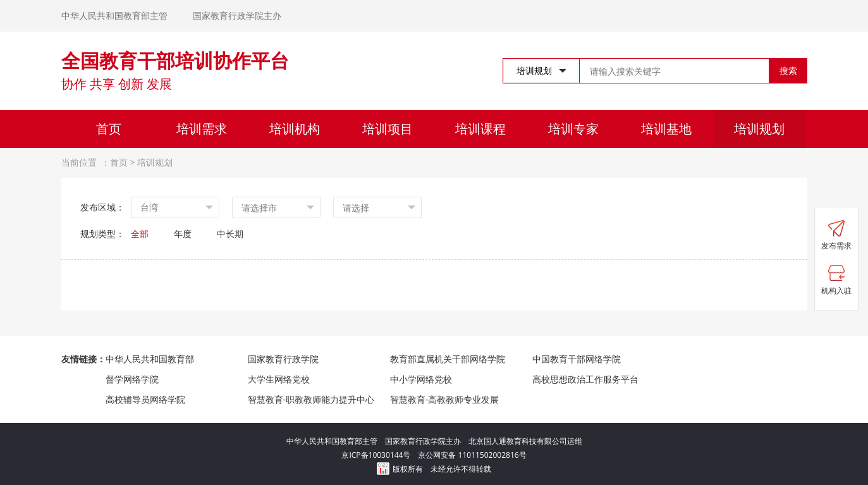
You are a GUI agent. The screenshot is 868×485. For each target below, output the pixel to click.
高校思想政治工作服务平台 (585, 379)
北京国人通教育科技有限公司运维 (525, 441)
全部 (140, 234)
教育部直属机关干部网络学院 (448, 359)
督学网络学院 (132, 379)
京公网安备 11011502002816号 (472, 455)
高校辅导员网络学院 (145, 399)
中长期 (230, 234)
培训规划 (759, 129)
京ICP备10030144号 (380, 455)
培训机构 (295, 129)
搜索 (788, 71)
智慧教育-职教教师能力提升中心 (311, 399)
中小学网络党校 (421, 379)
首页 (109, 129)
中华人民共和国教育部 (150, 359)
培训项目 (388, 129)
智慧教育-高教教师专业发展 (445, 399)
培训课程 (480, 129)
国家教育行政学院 (283, 359)
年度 (183, 234)
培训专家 (573, 129)
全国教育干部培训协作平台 (175, 60)
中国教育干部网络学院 (577, 359)
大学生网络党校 (279, 379)
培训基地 (666, 129)
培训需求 (202, 129)
